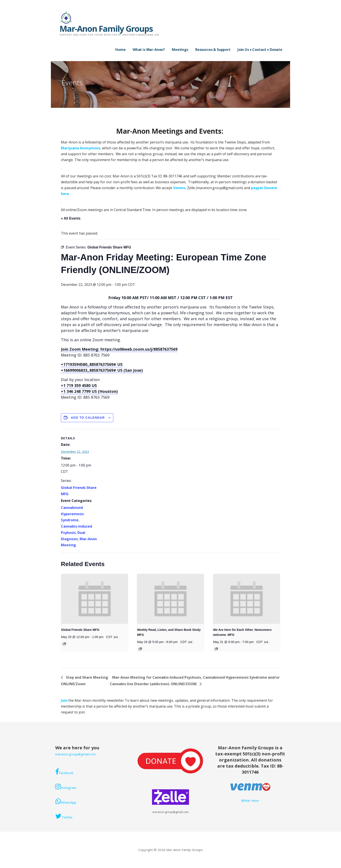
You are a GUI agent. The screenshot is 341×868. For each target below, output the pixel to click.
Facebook (64, 772)
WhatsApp (66, 801)
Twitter (64, 816)
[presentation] (94, 599)
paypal (257, 188)
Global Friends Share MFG (80, 630)
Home (120, 50)
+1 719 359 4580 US (79, 385)
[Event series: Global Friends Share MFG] (64, 644)
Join (65, 700)
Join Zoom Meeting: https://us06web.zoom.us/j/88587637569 (119, 349)
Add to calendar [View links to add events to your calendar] (88, 418)
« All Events (71, 218)
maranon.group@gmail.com (75, 754)
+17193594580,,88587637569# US (92, 364)
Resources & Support (213, 50)
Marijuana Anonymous (81, 148)
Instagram (66, 786)
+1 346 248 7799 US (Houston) (89, 391)
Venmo (179, 188)
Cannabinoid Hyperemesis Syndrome (72, 514)
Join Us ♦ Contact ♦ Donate (260, 50)
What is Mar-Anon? (149, 50)
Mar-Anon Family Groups (106, 28)
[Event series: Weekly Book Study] (140, 649)
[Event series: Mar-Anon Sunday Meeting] (216, 649)
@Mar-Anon (250, 800)
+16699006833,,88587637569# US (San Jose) (102, 370)
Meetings (180, 50)
